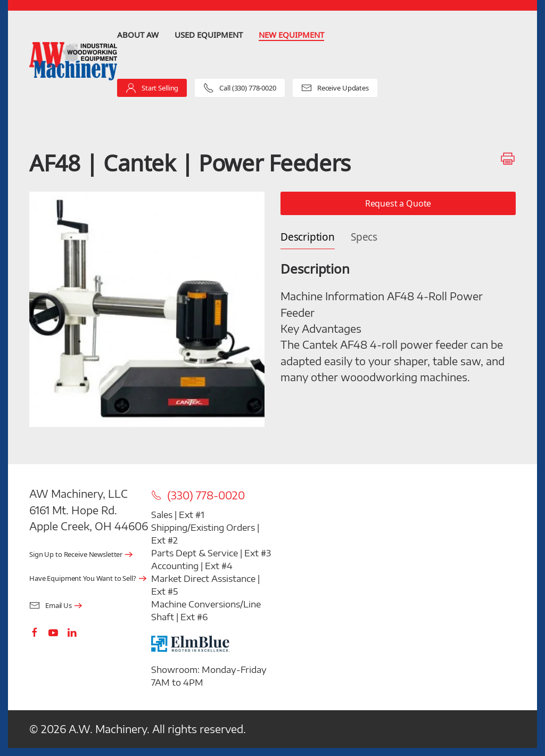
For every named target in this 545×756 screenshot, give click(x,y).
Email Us (51, 606)
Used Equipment (209, 35)
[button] (147, 309)
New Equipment (291, 35)
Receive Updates (335, 88)
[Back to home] (73, 61)
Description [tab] (308, 237)
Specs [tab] (364, 237)
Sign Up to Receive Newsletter (76, 554)
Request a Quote (398, 203)
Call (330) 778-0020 (240, 88)
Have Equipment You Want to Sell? (83, 578)
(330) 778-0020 (198, 495)
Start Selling (152, 88)
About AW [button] (138, 35)
